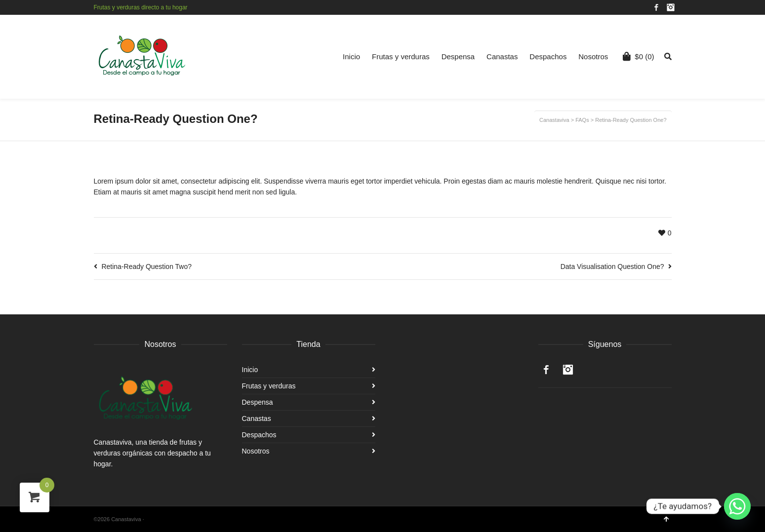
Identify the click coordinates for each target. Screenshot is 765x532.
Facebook (656, 7)
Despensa (458, 57)
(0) (638, 56)
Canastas (502, 57)
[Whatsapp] (737, 506)
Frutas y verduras (401, 57)
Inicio (351, 57)
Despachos (548, 57)
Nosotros (593, 57)
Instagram (671, 7)
